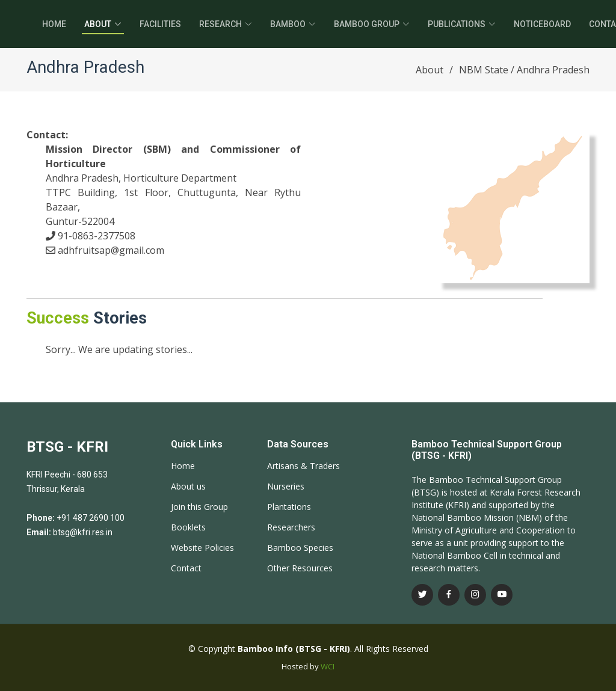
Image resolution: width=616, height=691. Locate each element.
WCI (328, 666)
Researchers (291, 527)
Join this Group (199, 507)
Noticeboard (542, 24)
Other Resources (300, 568)
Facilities (160, 24)
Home (54, 24)
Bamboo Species (300, 548)
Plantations (289, 507)
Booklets (188, 527)
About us (188, 487)
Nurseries (286, 487)
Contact (186, 568)
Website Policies (202, 548)
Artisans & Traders (303, 466)
